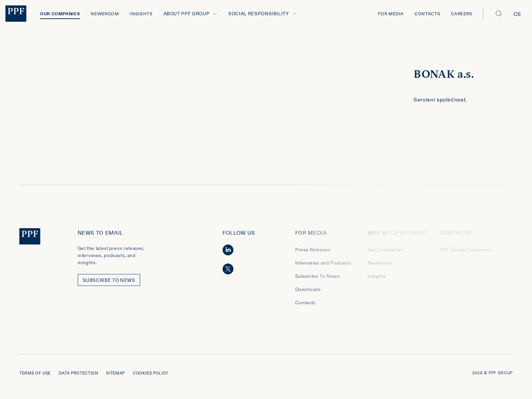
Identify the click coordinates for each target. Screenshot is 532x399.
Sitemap (115, 373)
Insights (141, 13)
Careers (461, 13)
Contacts (427, 13)
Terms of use (35, 373)
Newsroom (105, 13)
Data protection (79, 373)
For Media (391, 13)
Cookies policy (151, 373)
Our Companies (60, 13)
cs (517, 14)
